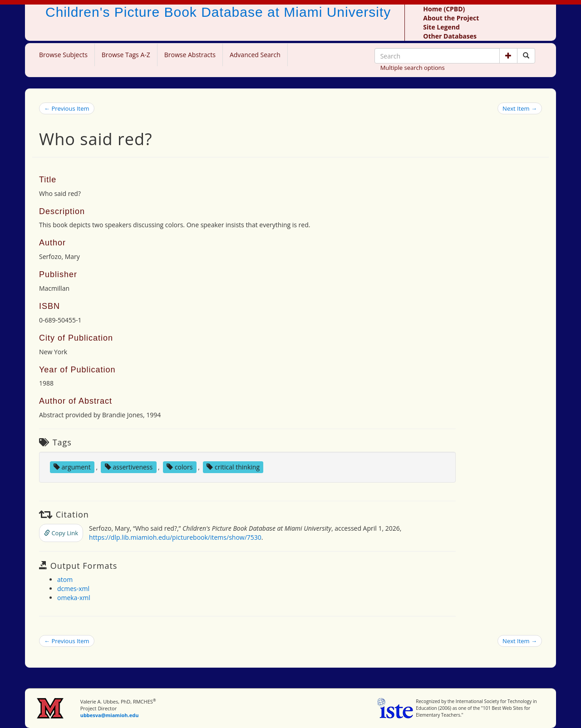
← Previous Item (67, 108)
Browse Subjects (63, 55)
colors (180, 467)
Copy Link (61, 533)
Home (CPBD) (444, 9)
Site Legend (441, 27)
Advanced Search (255, 55)
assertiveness (129, 467)
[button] (508, 56)
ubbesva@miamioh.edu (110, 715)
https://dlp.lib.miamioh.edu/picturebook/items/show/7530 (175, 537)
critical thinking (233, 467)
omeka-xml (74, 598)
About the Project (451, 18)
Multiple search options (413, 68)
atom (65, 579)
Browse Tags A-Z (126, 55)
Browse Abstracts (190, 55)
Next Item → (520, 108)
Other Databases (450, 36)
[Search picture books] (526, 56)
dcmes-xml (73, 589)
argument (72, 467)
